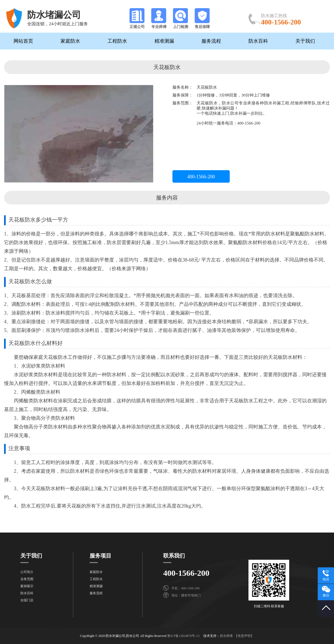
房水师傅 (226, 636)
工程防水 (117, 41)
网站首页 (23, 41)
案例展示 (27, 586)
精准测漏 (164, 41)
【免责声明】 (244, 636)
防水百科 (258, 41)
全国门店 (27, 600)
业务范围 (27, 579)
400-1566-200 (201, 177)
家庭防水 (70, 41)
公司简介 (27, 572)
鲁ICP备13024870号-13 (183, 636)
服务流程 (211, 41)
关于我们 (305, 41)
